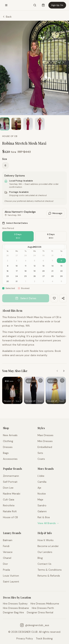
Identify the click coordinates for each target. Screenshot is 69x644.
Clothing (8, 441)
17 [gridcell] (17, 271)
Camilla (42, 482)
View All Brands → (48, 523)
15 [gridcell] (61, 266)
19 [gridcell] (34, 271)
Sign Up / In (57, 5)
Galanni (42, 511)
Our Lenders (45, 552)
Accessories (10, 459)
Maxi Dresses (45, 435)
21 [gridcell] (52, 271)
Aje (39, 488)
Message (55, 213)
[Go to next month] (34, 247)
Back (7, 17)
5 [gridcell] (61, 281)
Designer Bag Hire (13, 612)
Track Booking (44, 638)
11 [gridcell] (26, 266)
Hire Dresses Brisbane (16, 608)
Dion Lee (8, 488)
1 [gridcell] (26, 281)
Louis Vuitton (11, 576)
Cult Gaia (9, 499)
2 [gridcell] (35, 281)
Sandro (42, 505)
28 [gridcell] (52, 276)
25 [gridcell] (25, 276)
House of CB (10, 517)
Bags (6, 453)
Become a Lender (48, 546)
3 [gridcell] (43, 281)
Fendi (6, 546)
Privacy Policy (25, 638)
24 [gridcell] (17, 276)
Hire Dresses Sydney (15, 604)
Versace (8, 552)
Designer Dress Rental (40, 612)
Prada (6, 570)
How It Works (46, 540)
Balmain (8, 540)
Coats (41, 459)
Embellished (45, 447)
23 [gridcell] (8, 276)
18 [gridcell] (25, 271)
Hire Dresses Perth (43, 608)
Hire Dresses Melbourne (45, 604)
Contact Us (44, 564)
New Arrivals (10, 435)
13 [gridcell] (43, 266)
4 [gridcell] (52, 281)
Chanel (7, 558)
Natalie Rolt (10, 511)
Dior (5, 564)
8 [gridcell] (61, 261)
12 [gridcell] (35, 266)
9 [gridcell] (8, 266)
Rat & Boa (44, 517)
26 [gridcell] (35, 276)
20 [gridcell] (43, 271)
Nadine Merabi (12, 494)
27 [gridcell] (44, 276)
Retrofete (9, 505)
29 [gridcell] (61, 276)
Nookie (42, 494)
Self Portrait (10, 482)
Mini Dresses (45, 441)
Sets (40, 453)
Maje (40, 499)
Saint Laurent (11, 582)
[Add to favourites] (19, 380)
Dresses (8, 447)
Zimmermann (11, 476)
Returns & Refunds (49, 576)
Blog (40, 558)
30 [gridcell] (8, 281)
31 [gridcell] (17, 281)
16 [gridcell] (8, 271)
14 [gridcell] (52, 266)
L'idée (41, 476)
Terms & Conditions (50, 570)
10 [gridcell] (17, 266)
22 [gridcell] (61, 271)
